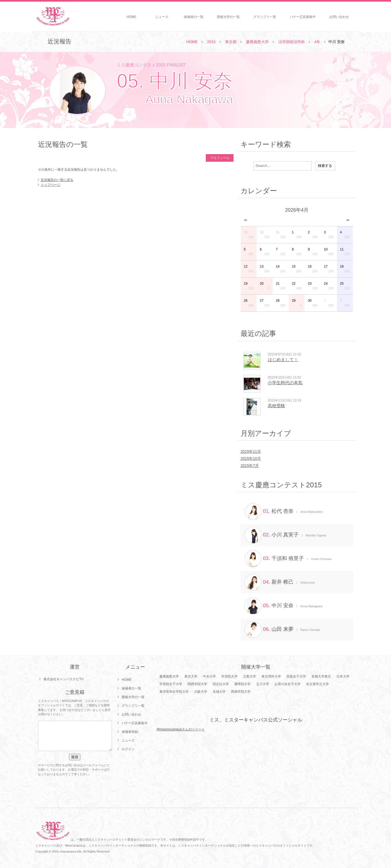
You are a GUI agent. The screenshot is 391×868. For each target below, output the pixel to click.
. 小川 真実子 (286, 535)
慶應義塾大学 (257, 42)
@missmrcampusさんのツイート (181, 729)
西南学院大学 (241, 692)
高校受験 (276, 406)
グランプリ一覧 (265, 17)
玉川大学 (263, 684)
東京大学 (191, 676)
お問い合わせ (339, 17)
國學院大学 (242, 684)
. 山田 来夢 (282, 629)
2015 (211, 42)
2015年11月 (251, 452)
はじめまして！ (283, 360)
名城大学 (219, 692)
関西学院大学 (197, 684)
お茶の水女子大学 (288, 684)
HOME (131, 17)
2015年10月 (251, 459)
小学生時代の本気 (285, 383)
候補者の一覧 (194, 17)
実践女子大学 (296, 676)
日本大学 (343, 676)
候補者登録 (130, 732)
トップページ (51, 185)
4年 (317, 42)
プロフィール (220, 158)
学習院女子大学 (171, 684)
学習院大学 (229, 676)
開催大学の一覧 (228, 17)
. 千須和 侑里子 (288, 559)
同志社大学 (221, 684)
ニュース (162, 17)
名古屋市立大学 (317, 684)
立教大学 (250, 676)
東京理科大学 (271, 676)
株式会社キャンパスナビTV (63, 679)
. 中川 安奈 (283, 606)
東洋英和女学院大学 (174, 692)
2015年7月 (250, 466)
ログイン (128, 749)
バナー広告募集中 (303, 17)
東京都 (231, 42)
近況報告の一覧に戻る (57, 180)
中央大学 (209, 676)
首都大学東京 (321, 676)
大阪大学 (201, 692)
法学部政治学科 (292, 42)
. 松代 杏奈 (284, 511)
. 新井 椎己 (280, 582)
